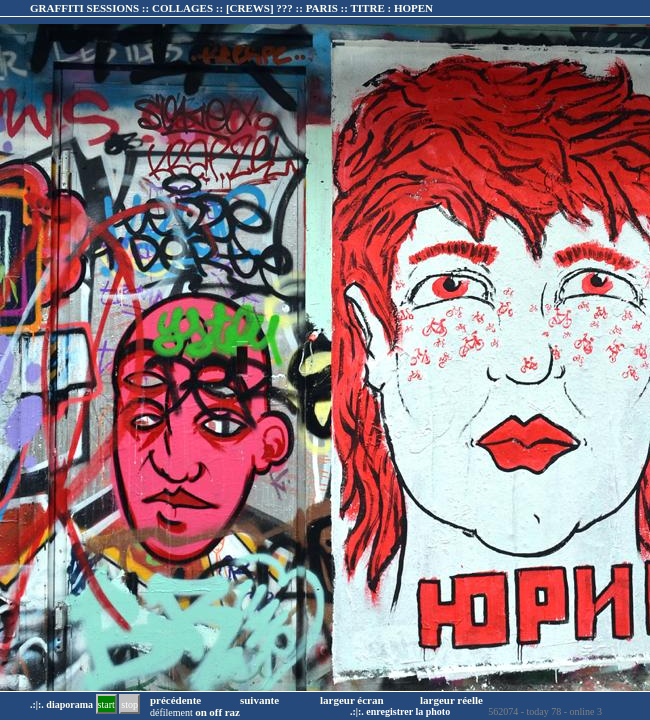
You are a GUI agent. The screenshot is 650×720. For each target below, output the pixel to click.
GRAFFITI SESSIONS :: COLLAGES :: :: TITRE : (231, 8)
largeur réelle (451, 700)
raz (232, 712)
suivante (259, 700)
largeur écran (352, 700)
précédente (175, 700)
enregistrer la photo (408, 711)
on (201, 712)
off (215, 712)
